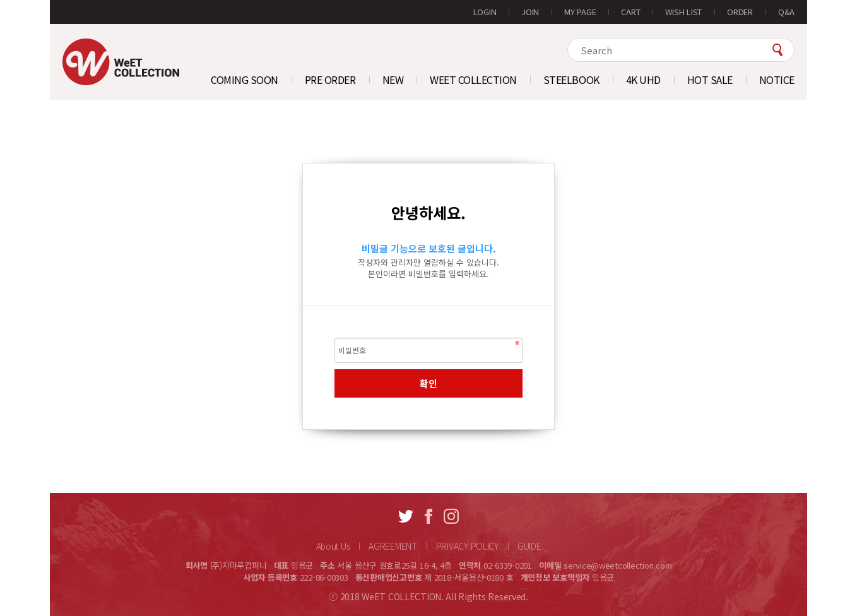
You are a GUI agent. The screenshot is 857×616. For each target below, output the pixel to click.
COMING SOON (245, 80)
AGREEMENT (393, 546)
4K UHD (643, 80)
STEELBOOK (571, 80)
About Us (333, 546)
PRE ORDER (330, 80)
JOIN (530, 12)
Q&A (786, 12)
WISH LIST (683, 12)
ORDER (740, 12)
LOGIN (485, 12)
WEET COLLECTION (473, 80)
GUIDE (529, 546)
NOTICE (777, 80)
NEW (393, 80)
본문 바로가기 (50, 0)
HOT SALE (710, 80)
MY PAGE (580, 12)
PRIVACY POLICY (467, 546)
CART (630, 12)
